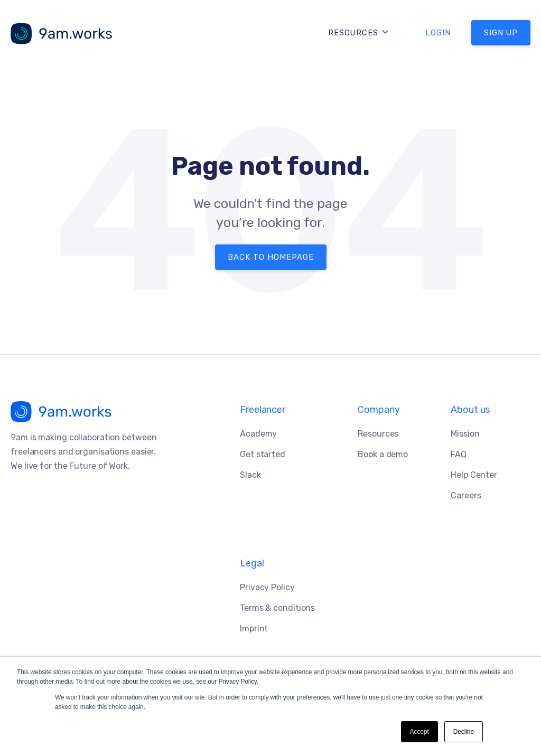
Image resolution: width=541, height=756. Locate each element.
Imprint (254, 629)
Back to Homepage (271, 257)
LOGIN (438, 33)
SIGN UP (501, 33)
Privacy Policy (267, 587)
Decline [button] (464, 732)
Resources (353, 33)
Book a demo (383, 454)
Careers (466, 495)
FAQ (459, 454)
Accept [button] (419, 732)
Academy (258, 434)
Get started (263, 454)
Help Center (474, 475)
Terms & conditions (277, 608)
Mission (465, 434)
